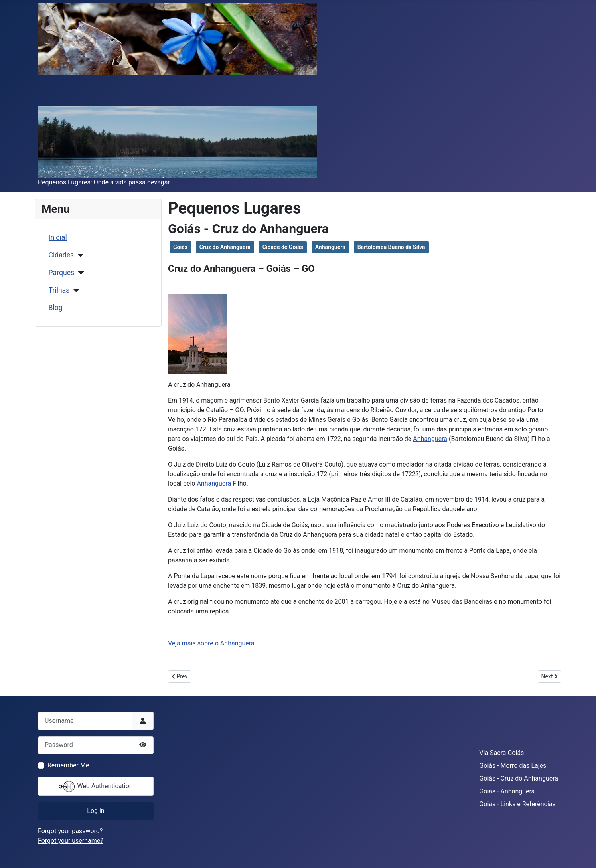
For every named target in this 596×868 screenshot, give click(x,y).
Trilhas (59, 290)
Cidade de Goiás (283, 247)
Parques (61, 273)
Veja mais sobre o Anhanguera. (212, 643)
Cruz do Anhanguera (225, 247)
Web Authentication (96, 787)
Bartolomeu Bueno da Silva (391, 247)
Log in (96, 811)
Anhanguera (330, 247)
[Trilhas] (74, 291)
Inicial (58, 237)
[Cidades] (79, 255)
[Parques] (79, 273)
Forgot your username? (71, 841)
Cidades (61, 255)
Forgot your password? (70, 831)
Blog (56, 308)
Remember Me (68, 765)
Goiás (180, 247)
